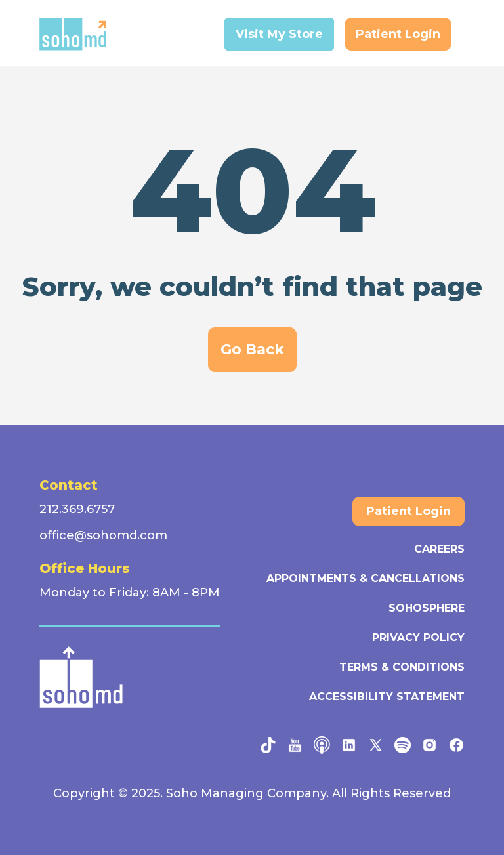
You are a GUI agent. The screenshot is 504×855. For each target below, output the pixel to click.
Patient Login (398, 34)
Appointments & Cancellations (366, 578)
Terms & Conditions (402, 667)
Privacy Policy (418, 637)
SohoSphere (427, 608)
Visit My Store (279, 34)
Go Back (252, 349)
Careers (439, 549)
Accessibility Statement (387, 697)
